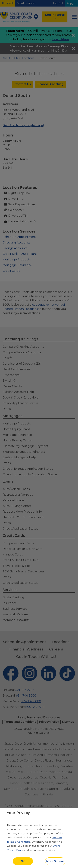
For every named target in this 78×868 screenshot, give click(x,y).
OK (23, 861)
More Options (55, 861)
